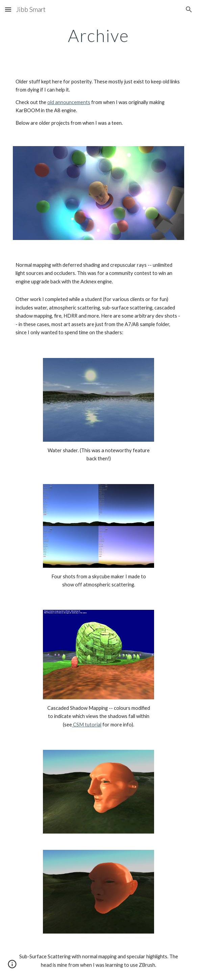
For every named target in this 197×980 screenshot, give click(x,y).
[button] (8, 9)
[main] (98, 36)
